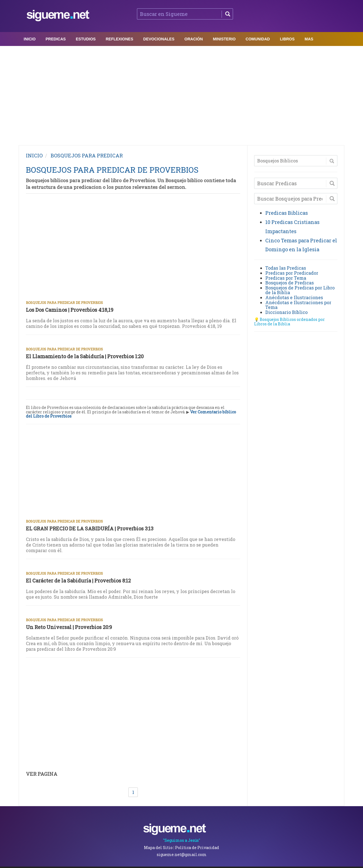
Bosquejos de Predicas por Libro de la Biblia (300, 290)
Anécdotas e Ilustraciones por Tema (298, 305)
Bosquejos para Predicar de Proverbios (64, 303)
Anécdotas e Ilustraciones (294, 297)
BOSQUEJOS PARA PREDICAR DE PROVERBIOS (112, 170)
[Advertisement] (181, 94)
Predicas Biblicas (287, 213)
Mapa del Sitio (158, 848)
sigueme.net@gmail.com (182, 854)
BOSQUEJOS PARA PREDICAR (87, 155)
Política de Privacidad (197, 848)
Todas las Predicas (286, 268)
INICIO (34, 155)
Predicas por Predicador (292, 273)
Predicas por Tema (286, 278)
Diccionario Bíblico (286, 312)
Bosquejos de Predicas (290, 283)
